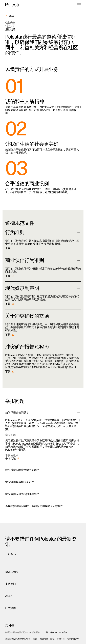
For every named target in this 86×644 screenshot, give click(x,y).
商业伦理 (44, 639)
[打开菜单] (79, 5)
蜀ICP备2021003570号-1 (56, 632)
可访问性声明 (73, 639)
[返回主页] (14, 5)
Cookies (61, 639)
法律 (35, 639)
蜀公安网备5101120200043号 (18, 639)
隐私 (52, 639)
